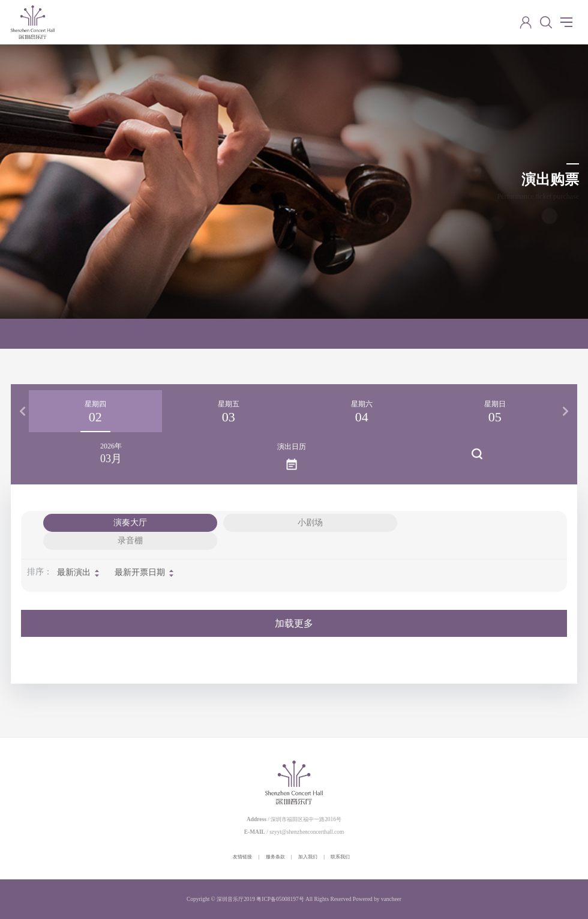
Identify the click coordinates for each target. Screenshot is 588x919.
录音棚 (130, 541)
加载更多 (294, 623)
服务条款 (275, 857)
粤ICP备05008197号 (280, 899)
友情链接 (242, 857)
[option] (95, 411)
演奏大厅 (130, 523)
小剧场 (310, 523)
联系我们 (340, 857)
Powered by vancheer (377, 899)
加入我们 (308, 857)
